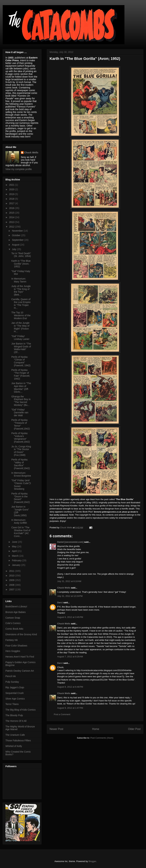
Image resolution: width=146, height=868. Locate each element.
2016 (12, 208)
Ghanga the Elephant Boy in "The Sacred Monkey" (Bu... (21, 401)
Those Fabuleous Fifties (18, 740)
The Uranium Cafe (15, 735)
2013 (12, 222)
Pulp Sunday (12, 682)
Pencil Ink (11, 676)
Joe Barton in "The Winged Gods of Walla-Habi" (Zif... (21, 348)
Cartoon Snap (13, 618)
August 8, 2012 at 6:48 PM (70, 687)
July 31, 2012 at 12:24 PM (70, 596)
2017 (12, 203)
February (17, 560)
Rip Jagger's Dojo (15, 687)
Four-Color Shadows (16, 646)
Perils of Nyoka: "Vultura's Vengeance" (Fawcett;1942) (21, 437)
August (16, 245)
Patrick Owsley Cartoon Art (20, 671)
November (18, 231)
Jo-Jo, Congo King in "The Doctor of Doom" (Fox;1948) (21, 451)
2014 (12, 217)
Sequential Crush (15, 693)
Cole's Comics (13, 623)
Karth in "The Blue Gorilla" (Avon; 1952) (21, 264)
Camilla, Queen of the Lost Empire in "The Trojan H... (21, 304)
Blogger (92, 861)
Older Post (134, 729)
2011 (12, 571)
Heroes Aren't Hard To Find (20, 657)
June (15, 542)
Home (96, 729)
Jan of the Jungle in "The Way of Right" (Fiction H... (20, 327)
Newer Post (56, 729)
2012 (12, 227)
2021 (12, 185)
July (14, 249)
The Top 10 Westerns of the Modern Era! (21, 315)
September (18, 240)
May (14, 546)
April (15, 551)
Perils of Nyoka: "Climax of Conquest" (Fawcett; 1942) (21, 361)
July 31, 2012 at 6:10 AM (69, 581)
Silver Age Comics (15, 699)
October (16, 235)
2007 (12, 589)
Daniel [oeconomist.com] (70, 542)
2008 (12, 585)
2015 (12, 213)
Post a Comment (62, 714)
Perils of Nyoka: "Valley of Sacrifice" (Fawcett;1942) (21, 464)
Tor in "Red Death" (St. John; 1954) (21, 255)
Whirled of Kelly (14, 746)
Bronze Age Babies (16, 612)
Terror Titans (12, 704)
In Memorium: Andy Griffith (19, 521)
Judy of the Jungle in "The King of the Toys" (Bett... (21, 290)
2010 (12, 576)
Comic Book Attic (14, 629)
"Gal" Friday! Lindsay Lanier (20, 338)
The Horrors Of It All (16, 721)
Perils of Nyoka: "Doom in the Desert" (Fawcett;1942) (21, 498)
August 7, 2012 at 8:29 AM (70, 657)
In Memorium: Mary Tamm (19, 280)
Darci (60, 602)
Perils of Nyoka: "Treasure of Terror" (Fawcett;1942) (21, 424)
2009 (12, 580)
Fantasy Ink (12, 640)
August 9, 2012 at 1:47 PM (70, 708)
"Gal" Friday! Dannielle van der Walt (20, 412)
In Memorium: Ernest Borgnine (21, 474)
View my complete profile (19, 169)
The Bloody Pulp (14, 715)
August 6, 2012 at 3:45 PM (70, 617)
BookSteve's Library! (16, 606)
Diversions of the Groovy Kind (21, 634)
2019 (12, 194)
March (16, 556)
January (16, 565)
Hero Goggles (13, 651)
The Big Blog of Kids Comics (20, 710)
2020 (12, 189)
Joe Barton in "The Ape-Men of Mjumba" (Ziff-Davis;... (21, 387)
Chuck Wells (64, 588)
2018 (12, 199)
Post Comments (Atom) (102, 738)
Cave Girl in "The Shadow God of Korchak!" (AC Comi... (21, 532)
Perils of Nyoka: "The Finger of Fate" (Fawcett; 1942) (21, 374)
